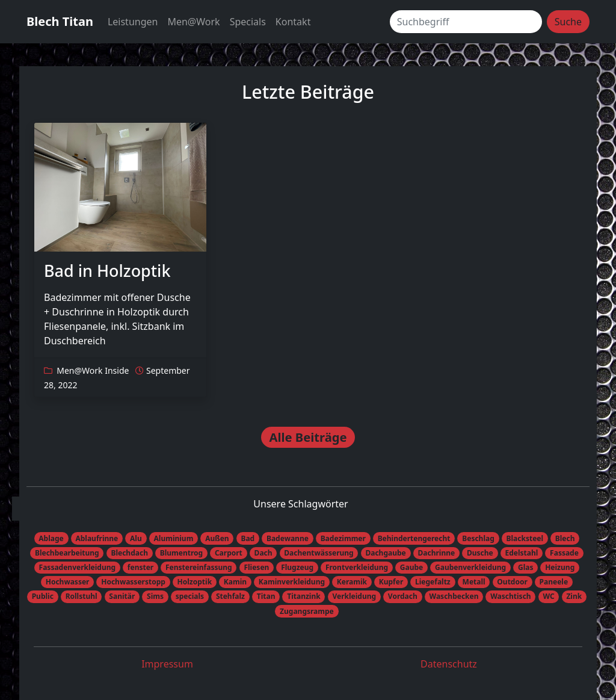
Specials (248, 22)
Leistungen (133, 22)
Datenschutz (449, 664)
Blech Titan (60, 21)
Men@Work (193, 22)
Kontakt (293, 22)
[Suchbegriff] (466, 22)
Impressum (167, 664)
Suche (568, 22)
